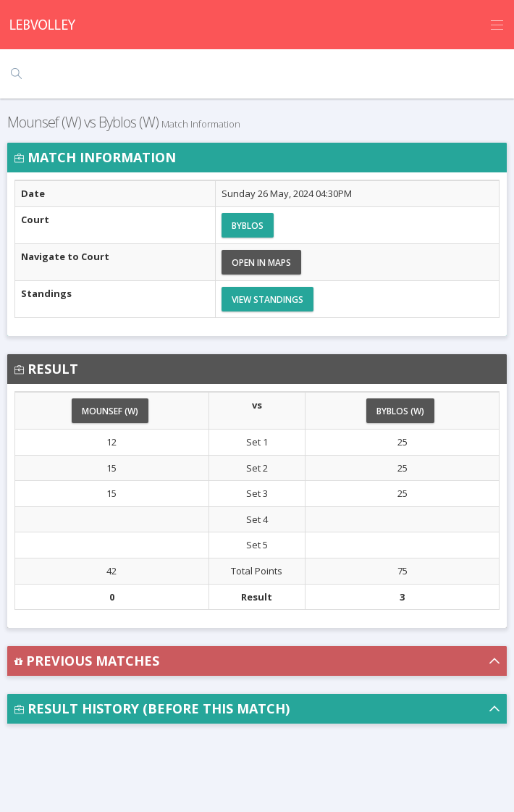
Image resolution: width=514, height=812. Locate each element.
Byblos (248, 226)
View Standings (267, 300)
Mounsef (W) (110, 411)
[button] (257, 661)
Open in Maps (261, 263)
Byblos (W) (400, 411)
